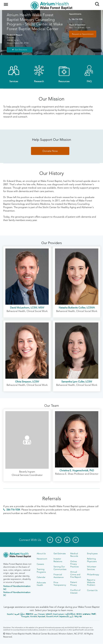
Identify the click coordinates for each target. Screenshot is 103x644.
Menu (6, 3)
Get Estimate (60, 553)
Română (34, 617)
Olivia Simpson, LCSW (27, 382)
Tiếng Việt (78, 617)
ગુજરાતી (49, 614)
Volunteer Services (92, 568)
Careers (40, 564)
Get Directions (21, 50)
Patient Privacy (74, 584)
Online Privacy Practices (75, 564)
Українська (64, 617)
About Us (41, 553)
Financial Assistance (59, 576)
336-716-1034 (77, 19)
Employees (92, 553)
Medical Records (74, 555)
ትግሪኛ (56, 617)
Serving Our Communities (60, 568)
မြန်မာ (23, 614)
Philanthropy (93, 574)
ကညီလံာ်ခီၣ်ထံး (70, 614)
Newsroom (42, 559)
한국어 (79, 614)
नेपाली (93, 614)
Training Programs (41, 571)
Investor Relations (58, 560)
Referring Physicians (92, 560)
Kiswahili (50, 617)
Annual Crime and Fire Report (76, 574)
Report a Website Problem (91, 582)
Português (25, 617)
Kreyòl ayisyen (58, 614)
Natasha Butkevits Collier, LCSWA (77, 308)
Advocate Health (41, 584)
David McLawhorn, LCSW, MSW (27, 308)
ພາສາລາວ (87, 614)
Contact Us (92, 590)
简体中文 (30, 614)
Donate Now (50, 151)
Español (10, 614)
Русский (42, 617)
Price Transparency (60, 584)
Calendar (41, 577)
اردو (71, 617)
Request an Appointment (83, 34)
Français (42, 614)
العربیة (17, 614)
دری (36, 614)
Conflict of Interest (75, 591)
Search (96, 3)
